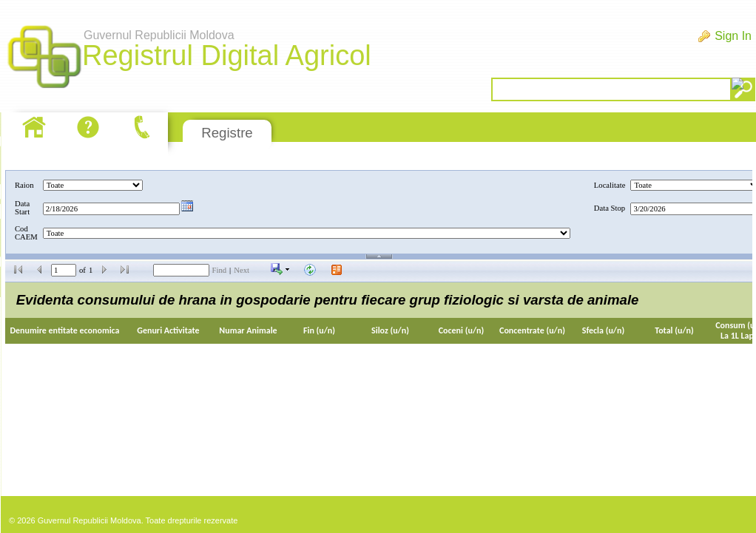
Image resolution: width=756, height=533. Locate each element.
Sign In (733, 36)
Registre (227, 133)
